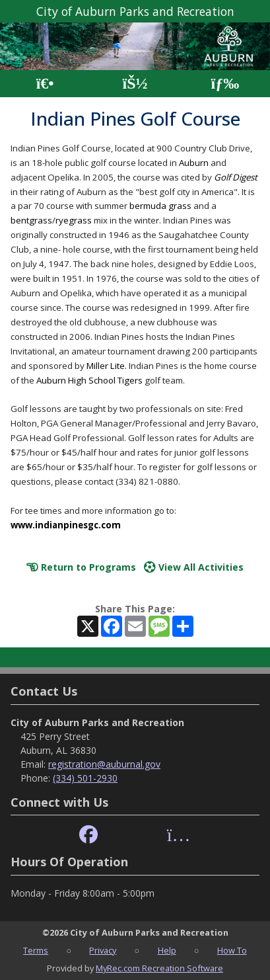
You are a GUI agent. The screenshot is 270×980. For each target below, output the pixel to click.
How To (232, 950)
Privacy (103, 950)
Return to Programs (81, 567)
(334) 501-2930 (85, 778)
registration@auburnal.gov (104, 764)
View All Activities (194, 567)
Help (167, 950)
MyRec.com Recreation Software (159, 968)
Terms (36, 950)
